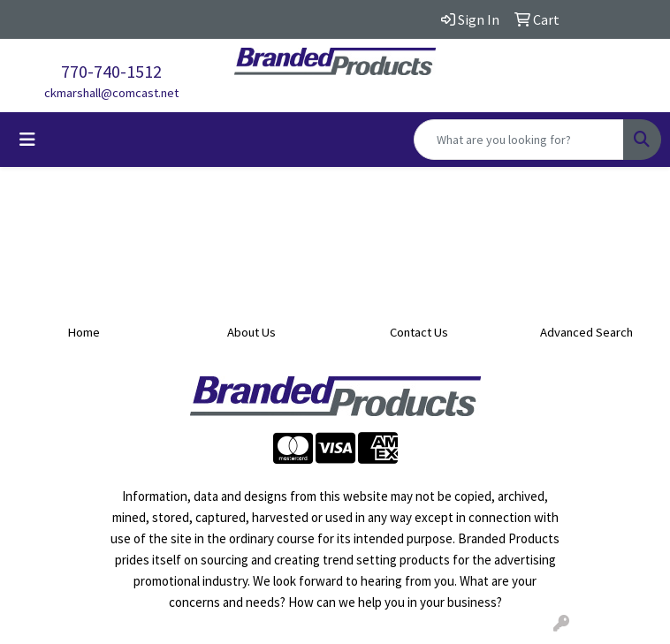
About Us (251, 332)
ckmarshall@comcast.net (111, 93)
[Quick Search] (519, 140)
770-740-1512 (111, 71)
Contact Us (419, 332)
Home (84, 332)
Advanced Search (586, 332)
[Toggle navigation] (27, 140)
